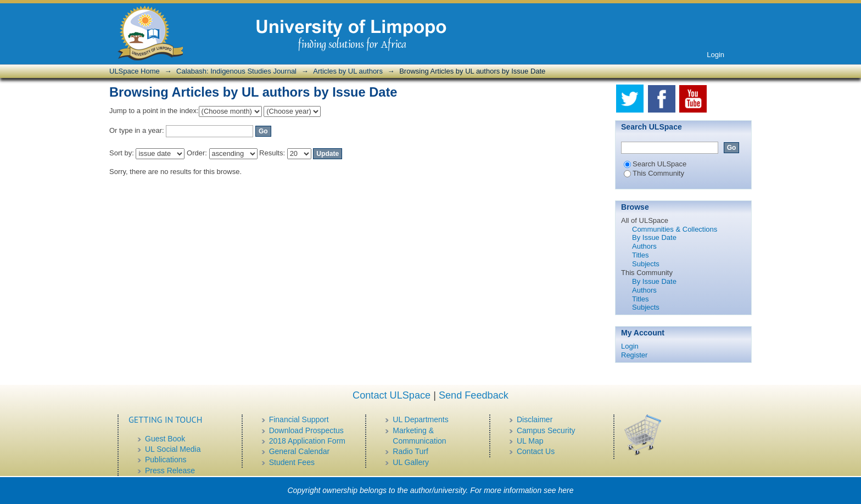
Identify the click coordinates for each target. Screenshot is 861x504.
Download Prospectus (306, 430)
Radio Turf (410, 451)
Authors (644, 246)
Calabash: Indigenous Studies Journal (236, 71)
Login (715, 55)
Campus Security (546, 430)
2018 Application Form (307, 441)
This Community (654, 173)
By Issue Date (654, 237)
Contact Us (536, 451)
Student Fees (292, 462)
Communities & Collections (675, 229)
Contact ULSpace (392, 395)
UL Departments (420, 419)
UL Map (530, 441)
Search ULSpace (655, 164)
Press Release (170, 471)
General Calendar (300, 451)
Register (634, 355)
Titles (641, 255)
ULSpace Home (135, 71)
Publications (166, 460)
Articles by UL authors (348, 71)
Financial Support (299, 419)
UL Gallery (411, 462)
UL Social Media (173, 449)
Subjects (646, 264)
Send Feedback (474, 395)
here (566, 490)
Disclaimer (535, 419)
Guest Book (165, 439)
